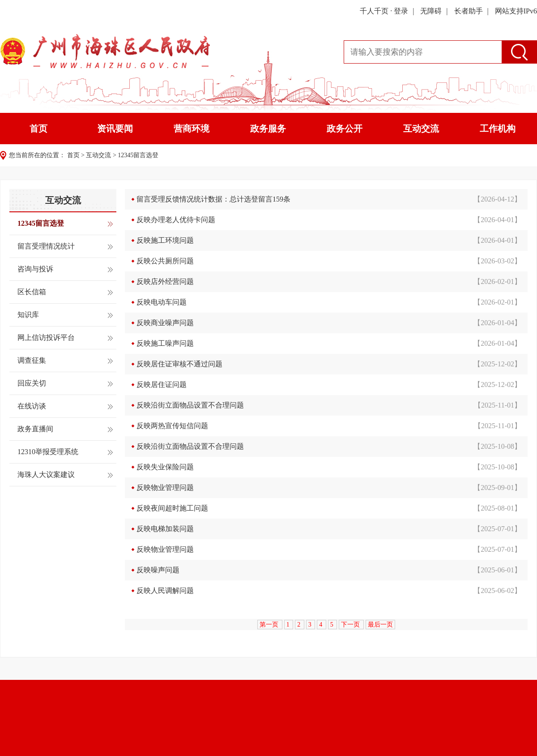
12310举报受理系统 (48, 452)
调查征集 (32, 360)
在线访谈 (32, 406)
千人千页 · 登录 (384, 11)
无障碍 (431, 11)
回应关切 (32, 383)
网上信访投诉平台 (46, 337)
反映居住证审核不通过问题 (179, 364)
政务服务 (268, 129)
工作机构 (498, 129)
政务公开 (345, 129)
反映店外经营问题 (165, 281)
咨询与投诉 (35, 269)
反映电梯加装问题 (165, 529)
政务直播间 (35, 429)
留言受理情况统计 (46, 246)
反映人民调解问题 (165, 591)
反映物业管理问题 (165, 488)
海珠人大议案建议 (46, 475)
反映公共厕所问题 (165, 261)
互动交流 (421, 129)
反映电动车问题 (162, 302)
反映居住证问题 (162, 384)
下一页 (351, 625)
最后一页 (380, 625)
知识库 (28, 315)
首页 (38, 129)
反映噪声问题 (158, 570)
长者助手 (469, 11)
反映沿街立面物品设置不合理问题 (190, 405)
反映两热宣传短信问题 (172, 426)
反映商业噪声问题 (165, 323)
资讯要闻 (115, 129)
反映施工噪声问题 (165, 343)
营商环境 (192, 129)
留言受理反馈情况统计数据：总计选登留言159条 (213, 199)
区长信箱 (32, 292)
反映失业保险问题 (165, 467)
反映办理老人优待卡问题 (176, 220)
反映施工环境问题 (165, 240)
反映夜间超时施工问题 (172, 508)
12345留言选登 (138, 155)
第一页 (270, 625)
